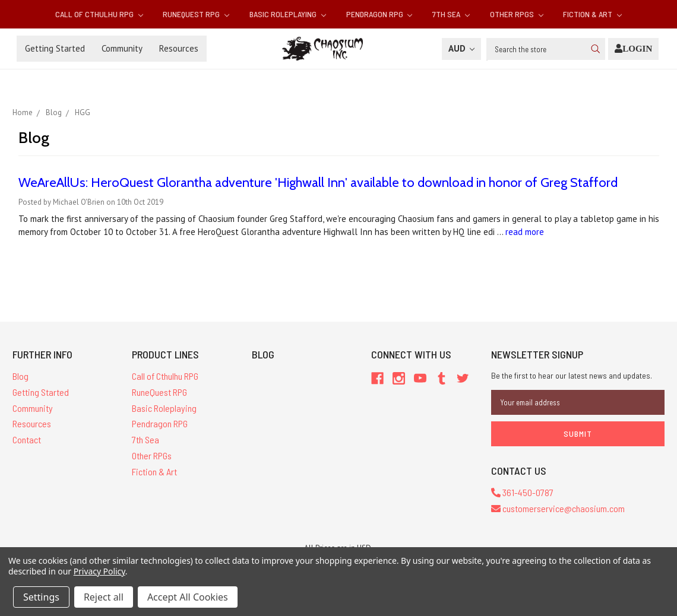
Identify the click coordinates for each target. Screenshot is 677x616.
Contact (27, 439)
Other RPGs (517, 14)
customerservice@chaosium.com (558, 508)
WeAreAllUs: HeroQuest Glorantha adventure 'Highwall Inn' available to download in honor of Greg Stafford (318, 182)
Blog (20, 376)
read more (525, 232)
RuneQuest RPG (196, 14)
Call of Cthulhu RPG (99, 14)
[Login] (633, 49)
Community (122, 48)
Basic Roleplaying (288, 14)
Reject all (104, 597)
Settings (41, 597)
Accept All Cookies (188, 597)
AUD (461, 48)
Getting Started (55, 48)
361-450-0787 (522, 492)
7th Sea (451, 14)
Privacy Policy (99, 571)
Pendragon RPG (379, 14)
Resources (179, 48)
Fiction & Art (592, 14)
